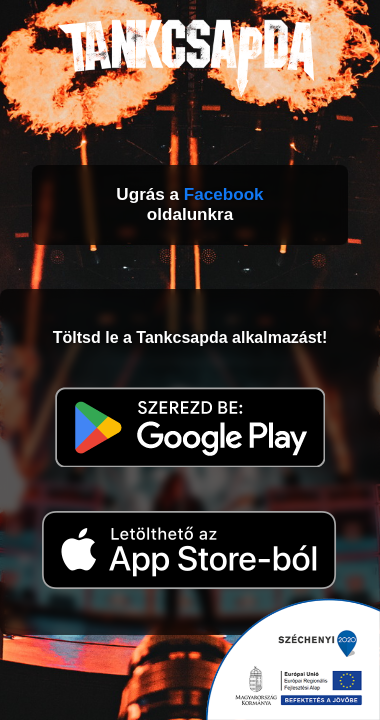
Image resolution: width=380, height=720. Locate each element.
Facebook (224, 194)
